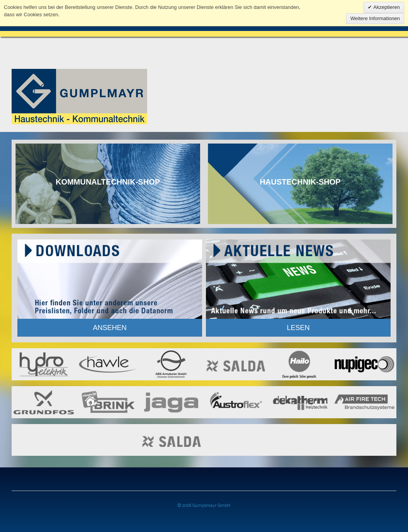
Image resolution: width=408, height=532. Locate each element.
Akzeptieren (386, 7)
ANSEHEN (110, 328)
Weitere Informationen (375, 18)
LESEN (298, 328)
